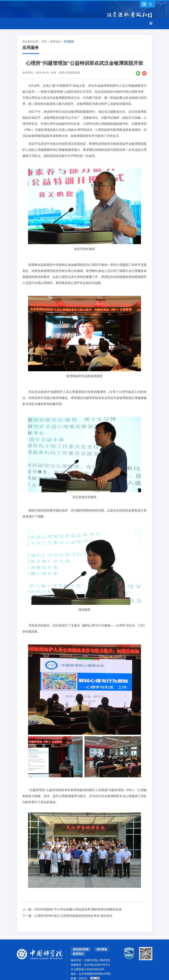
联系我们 (78, 954)
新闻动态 (55, 41)
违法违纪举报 (81, 949)
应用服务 (69, 41)
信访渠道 (102, 949)
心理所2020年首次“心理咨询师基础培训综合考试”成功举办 (73, 916)
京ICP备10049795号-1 (97, 965)
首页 (44, 41)
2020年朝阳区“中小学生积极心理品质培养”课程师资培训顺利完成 (78, 909)
